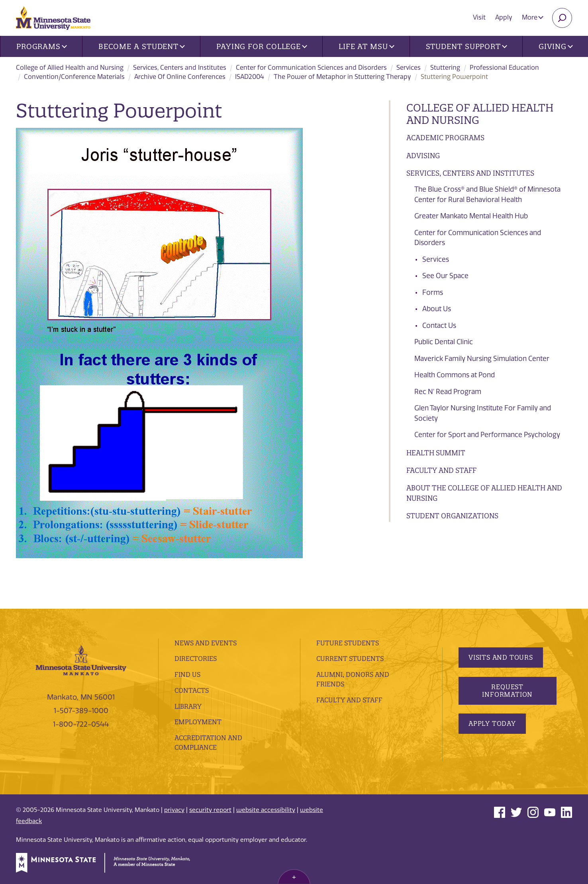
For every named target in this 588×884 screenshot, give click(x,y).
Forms (433, 292)
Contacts (192, 690)
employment (198, 722)
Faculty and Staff (441, 470)
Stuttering (445, 68)
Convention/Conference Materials (74, 77)
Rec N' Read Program (448, 392)
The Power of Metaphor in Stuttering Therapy (342, 77)
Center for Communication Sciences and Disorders (311, 68)
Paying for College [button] (262, 46)
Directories (196, 659)
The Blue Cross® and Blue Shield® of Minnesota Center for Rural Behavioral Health (487, 194)
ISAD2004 (250, 77)
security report (210, 810)
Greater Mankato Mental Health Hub (471, 216)
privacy (174, 810)
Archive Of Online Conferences (180, 77)
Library (188, 706)
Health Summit (436, 453)
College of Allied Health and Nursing (70, 68)
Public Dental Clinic (444, 342)
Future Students (348, 643)
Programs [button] (42, 46)
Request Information (507, 691)
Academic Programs (445, 138)
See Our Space (445, 276)
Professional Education (504, 68)
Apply (504, 17)
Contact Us (439, 325)
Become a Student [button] (142, 46)
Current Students (350, 659)
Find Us (187, 674)
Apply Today (492, 723)
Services (409, 68)
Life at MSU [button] (367, 46)
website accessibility (266, 810)
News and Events (206, 643)
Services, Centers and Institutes (180, 68)
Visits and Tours (501, 657)
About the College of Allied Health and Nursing (484, 493)
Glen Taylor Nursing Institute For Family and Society (483, 413)
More (533, 17)
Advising (423, 156)
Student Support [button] (466, 46)
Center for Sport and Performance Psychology (487, 435)
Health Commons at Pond (455, 375)
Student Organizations (452, 516)
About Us (437, 309)
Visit (479, 17)
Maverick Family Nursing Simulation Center (482, 359)
